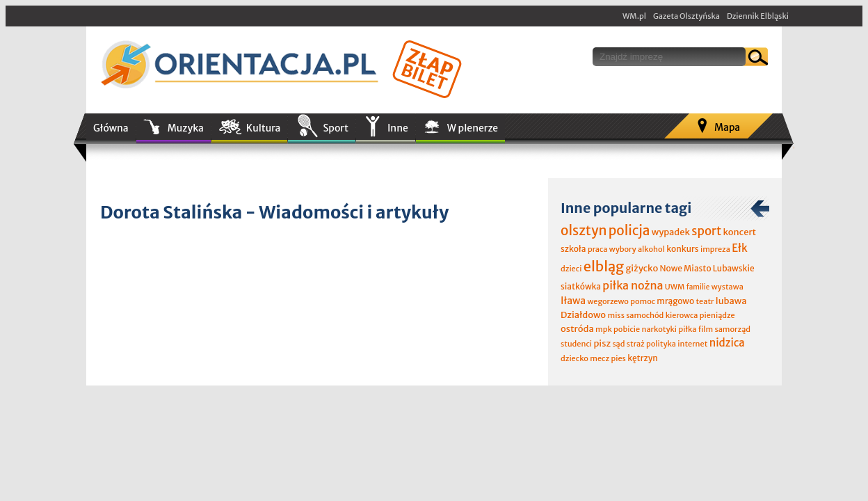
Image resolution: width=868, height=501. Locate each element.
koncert (739, 232)
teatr (705, 301)
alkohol (651, 249)
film (706, 329)
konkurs (682, 249)
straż (636, 344)
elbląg (604, 266)
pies (618, 358)
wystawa (728, 287)
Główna (111, 128)
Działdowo (583, 315)
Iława (573, 301)
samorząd (733, 329)
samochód (645, 315)
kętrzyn (643, 358)
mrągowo (675, 301)
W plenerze (473, 128)
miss (616, 315)
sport (706, 231)
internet (692, 344)
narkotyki (660, 329)
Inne (398, 128)
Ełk (740, 248)
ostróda (577, 329)
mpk (604, 329)
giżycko (642, 268)
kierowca (682, 315)
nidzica (727, 343)
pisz (602, 343)
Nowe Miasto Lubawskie (707, 268)
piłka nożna (633, 285)
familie (698, 287)
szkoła (573, 249)
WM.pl (634, 16)
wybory (623, 249)
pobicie (627, 329)
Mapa (727, 127)
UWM (675, 287)
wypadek (671, 232)
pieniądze (717, 315)
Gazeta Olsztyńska (686, 16)
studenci (576, 344)
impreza (715, 249)
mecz (600, 358)
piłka (687, 329)
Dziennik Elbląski (758, 16)
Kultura (264, 128)
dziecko (574, 358)
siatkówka (581, 286)
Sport (335, 128)
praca (598, 249)
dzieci (571, 269)
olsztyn (584, 230)
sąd (618, 344)
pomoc (643, 301)
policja (629, 230)
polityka (661, 344)
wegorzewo (608, 301)
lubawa (731, 301)
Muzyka (186, 128)
